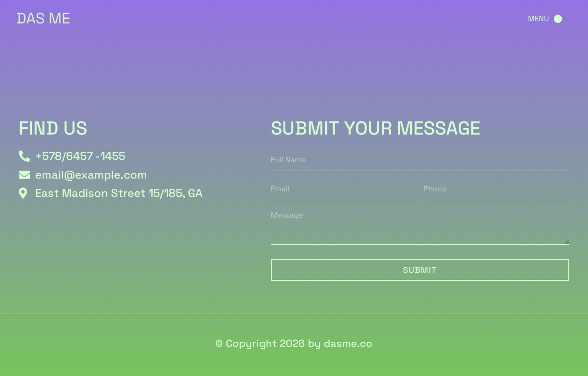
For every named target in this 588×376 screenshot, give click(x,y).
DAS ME (43, 18)
